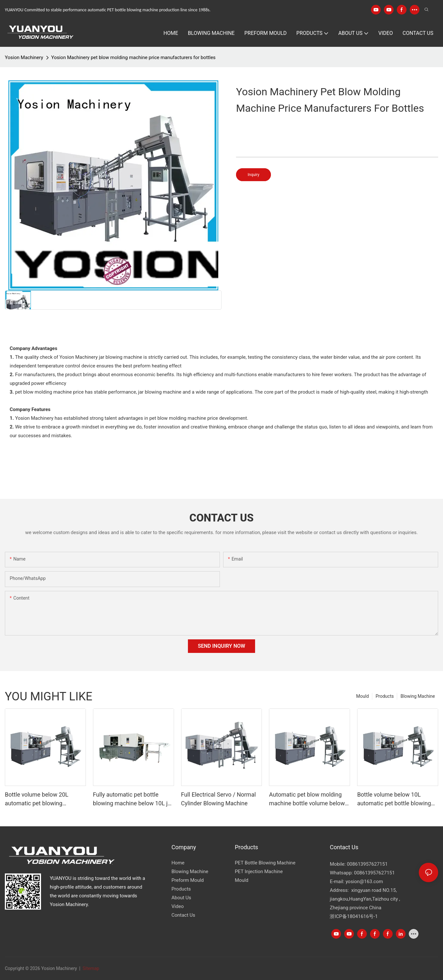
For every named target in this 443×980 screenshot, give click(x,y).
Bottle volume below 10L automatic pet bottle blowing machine (394, 799)
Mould (362, 696)
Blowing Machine (418, 696)
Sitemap (90, 968)
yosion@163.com (364, 882)
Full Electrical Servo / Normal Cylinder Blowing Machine (219, 799)
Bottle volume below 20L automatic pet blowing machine (37, 799)
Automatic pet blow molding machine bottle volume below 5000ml (307, 799)
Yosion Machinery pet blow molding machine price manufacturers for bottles (134, 57)
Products (385, 696)
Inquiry (253, 175)
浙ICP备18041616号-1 (354, 916)
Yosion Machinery (24, 57)
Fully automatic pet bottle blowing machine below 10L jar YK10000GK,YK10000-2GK (133, 799)
